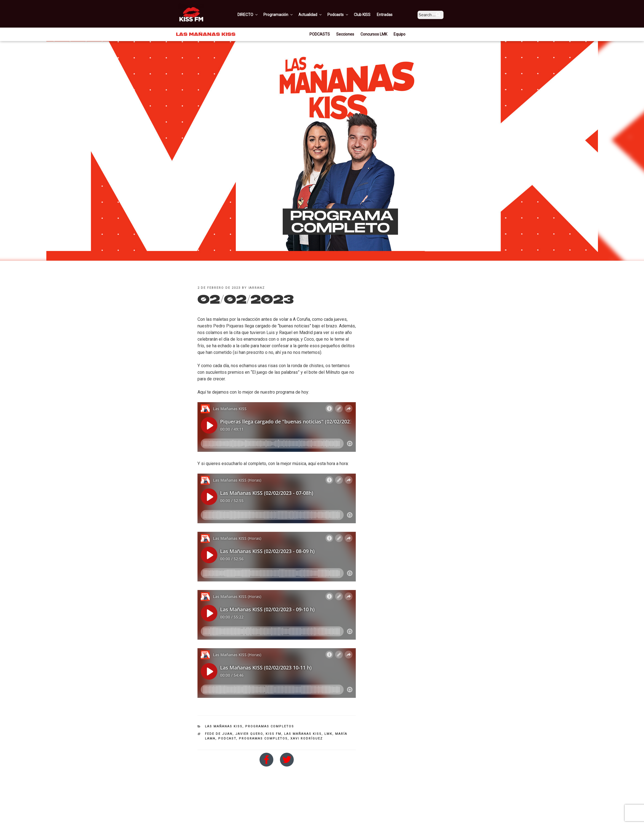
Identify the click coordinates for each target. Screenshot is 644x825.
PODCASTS (320, 34)
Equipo (400, 34)
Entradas (392, 15)
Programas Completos (270, 726)
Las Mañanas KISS (224, 726)
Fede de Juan (219, 734)
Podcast (227, 739)
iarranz (257, 288)
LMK (328, 734)
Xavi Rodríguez (307, 739)
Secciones (345, 34)
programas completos (263, 739)
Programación (286, 15)
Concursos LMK (374, 34)
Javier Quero (249, 734)
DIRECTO (256, 15)
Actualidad (318, 15)
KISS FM (273, 734)
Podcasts (346, 15)
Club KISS (370, 15)
